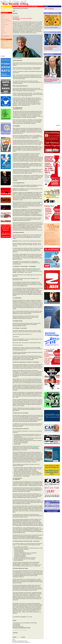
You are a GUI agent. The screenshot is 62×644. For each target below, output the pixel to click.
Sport (2, 34)
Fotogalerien (4, 33)
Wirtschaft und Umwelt (6, 21)
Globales (3, 23)
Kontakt (3, 46)
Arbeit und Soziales (5, 19)
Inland (2, 18)
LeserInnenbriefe (5, 41)
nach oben (23, 637)
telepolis (24, 617)
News (2, 14)
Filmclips (3, 31)
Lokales (3, 16)
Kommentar (3, 26)
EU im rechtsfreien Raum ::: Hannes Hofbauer (51, 48)
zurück (14, 11)
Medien (3, 29)
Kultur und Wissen (5, 36)
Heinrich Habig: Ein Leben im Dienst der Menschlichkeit (52, 80)
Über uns (3, 44)
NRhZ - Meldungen (49, 9)
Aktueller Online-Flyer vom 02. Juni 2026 (20, 8)
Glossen (3, 28)
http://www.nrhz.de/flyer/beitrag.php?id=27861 (22, 628)
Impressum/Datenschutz (6, 48)
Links (2, 43)
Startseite (15, 637)
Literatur (3, 38)
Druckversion (15, 13)
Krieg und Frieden (5, 24)
